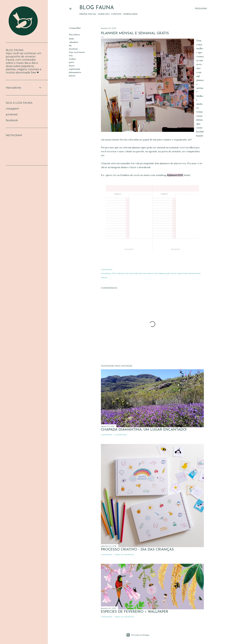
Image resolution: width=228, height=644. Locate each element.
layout (72, 66)
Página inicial (88, 14)
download (73, 49)
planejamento (75, 72)
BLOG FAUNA (97, 8)
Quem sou (104, 14)
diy (70, 46)
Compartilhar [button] (75, 28)
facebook (12, 120)
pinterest (12, 114)
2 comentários (121, 435)
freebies (72, 59)
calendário (74, 42)
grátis (72, 62)
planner (72, 76)
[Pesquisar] (201, 9)
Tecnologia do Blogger (138, 635)
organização (75, 69)
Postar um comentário (124, 554)
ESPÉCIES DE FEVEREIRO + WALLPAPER (135, 612)
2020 (71, 39)
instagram (13, 109)
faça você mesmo (77, 52)
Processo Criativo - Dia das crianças (137, 550)
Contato (116, 14)
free (71, 56)
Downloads (130, 14)
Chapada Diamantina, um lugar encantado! (144, 430)
